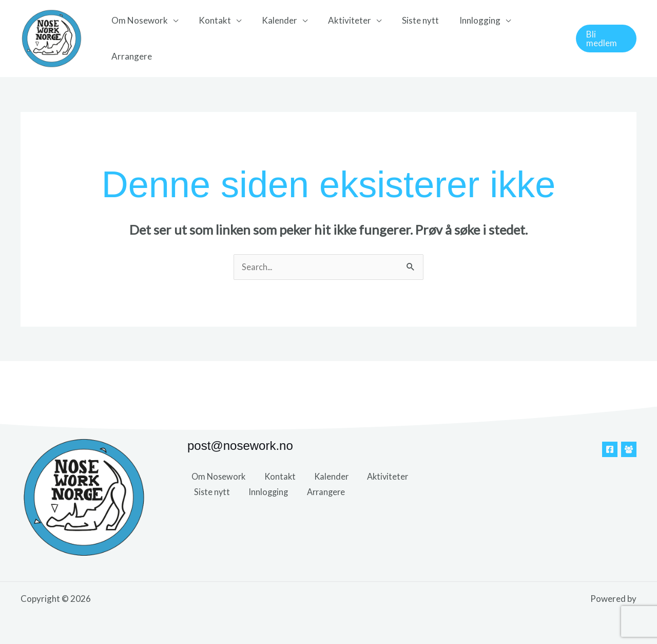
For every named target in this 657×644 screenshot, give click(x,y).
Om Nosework (141, 38)
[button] (605, 39)
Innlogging (466, 38)
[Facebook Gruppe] (629, 450)
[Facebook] (610, 450)
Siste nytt (410, 38)
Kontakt (213, 38)
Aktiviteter (342, 38)
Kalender (275, 38)
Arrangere (535, 38)
